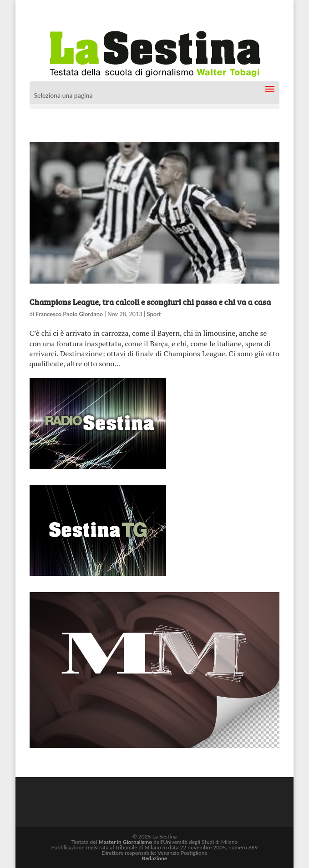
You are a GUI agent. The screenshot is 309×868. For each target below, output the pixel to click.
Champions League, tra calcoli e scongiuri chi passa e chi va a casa (150, 302)
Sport (154, 314)
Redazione (154, 858)
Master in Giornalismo (125, 842)
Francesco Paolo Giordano (69, 314)
